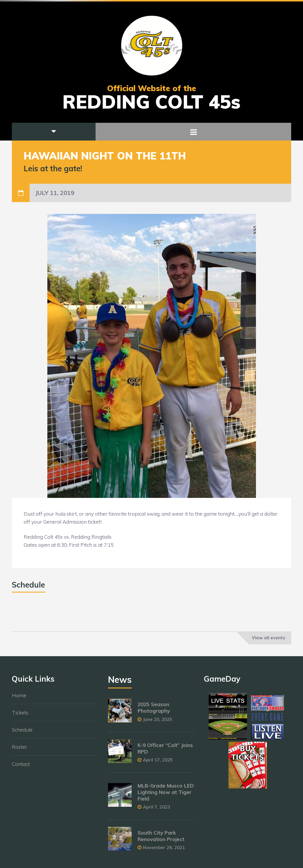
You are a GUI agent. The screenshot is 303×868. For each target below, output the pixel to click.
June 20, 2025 (158, 722)
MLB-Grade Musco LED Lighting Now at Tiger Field (166, 795)
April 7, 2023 (157, 810)
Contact (21, 767)
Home (19, 698)
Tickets (20, 715)
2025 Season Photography (154, 710)
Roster (20, 750)
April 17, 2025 (158, 763)
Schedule (22, 733)
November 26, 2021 (164, 850)
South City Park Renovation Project (161, 839)
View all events (269, 638)
